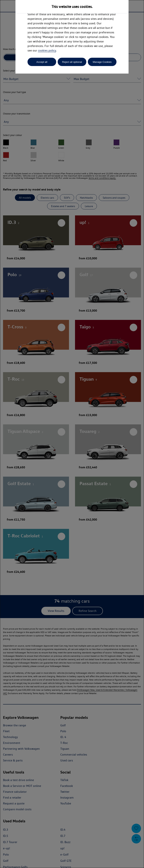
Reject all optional (72, 62)
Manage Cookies (102, 62)
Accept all (42, 62)
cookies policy (47, 50)
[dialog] (72, 434)
